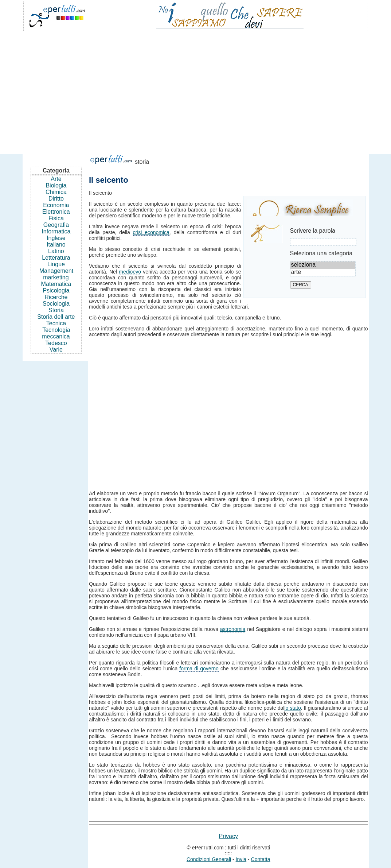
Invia (241, 859)
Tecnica (56, 323)
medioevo (130, 272)
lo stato (292, 708)
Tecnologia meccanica (56, 333)
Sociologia (56, 304)
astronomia (233, 629)
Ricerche (56, 297)
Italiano (56, 245)
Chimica (56, 192)
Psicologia (56, 290)
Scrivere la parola (313, 231)
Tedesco (56, 343)
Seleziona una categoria (321, 253)
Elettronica (56, 212)
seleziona (323, 265)
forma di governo (199, 669)
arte (323, 272)
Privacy (228, 836)
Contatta (261, 859)
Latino (56, 251)
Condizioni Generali (209, 859)
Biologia (56, 185)
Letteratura (56, 258)
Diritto (56, 199)
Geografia (56, 225)
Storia (56, 310)
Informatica (56, 231)
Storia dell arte (56, 317)
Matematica (56, 284)
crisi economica (151, 232)
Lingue (56, 264)
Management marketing (56, 274)
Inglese (56, 238)
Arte (56, 179)
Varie (56, 350)
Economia (56, 205)
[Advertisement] (196, 89)
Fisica (56, 218)
